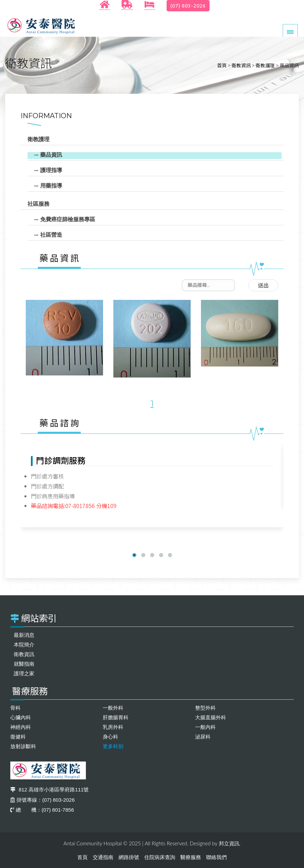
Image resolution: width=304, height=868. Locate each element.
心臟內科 (21, 717)
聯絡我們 (216, 857)
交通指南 (103, 857)
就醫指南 (24, 664)
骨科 (15, 708)
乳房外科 (113, 727)
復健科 (18, 737)
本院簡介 (24, 645)
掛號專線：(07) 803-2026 (42, 800)
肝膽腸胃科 (116, 717)
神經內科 (21, 727)
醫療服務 (191, 857)
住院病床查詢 (160, 857)
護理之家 (24, 673)
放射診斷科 (23, 746)
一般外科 (113, 708)
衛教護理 (265, 65)
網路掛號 (129, 857)
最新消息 (24, 635)
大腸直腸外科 (211, 717)
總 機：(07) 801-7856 (42, 810)
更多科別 (113, 746)
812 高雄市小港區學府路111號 (49, 790)
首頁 (222, 65)
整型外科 (205, 708)
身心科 (110, 737)
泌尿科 (203, 737)
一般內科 (205, 727)
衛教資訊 (241, 65)
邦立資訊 (229, 843)
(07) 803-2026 (188, 6)
